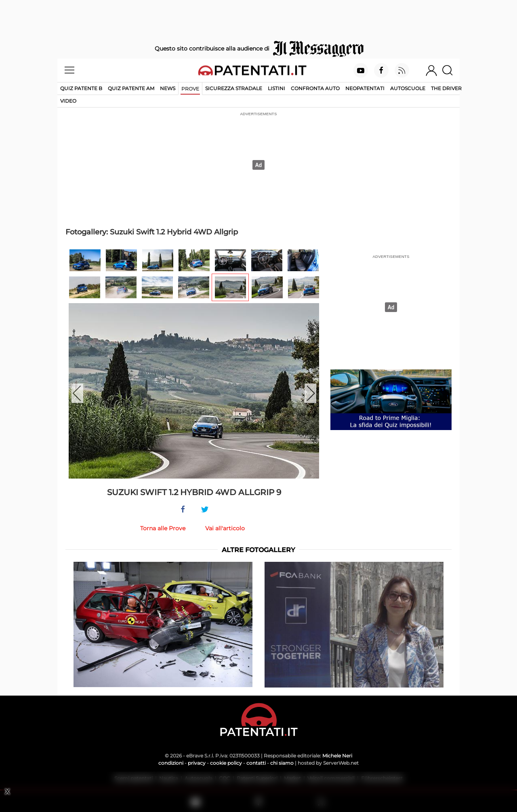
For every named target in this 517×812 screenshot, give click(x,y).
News (168, 88)
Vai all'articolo (225, 528)
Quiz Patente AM (131, 88)
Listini (276, 88)
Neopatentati (365, 88)
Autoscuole (408, 88)
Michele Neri (337, 756)
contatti (256, 763)
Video (68, 101)
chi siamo (282, 763)
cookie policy (226, 763)
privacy (197, 763)
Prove (190, 89)
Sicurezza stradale (234, 88)
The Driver (446, 88)
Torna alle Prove (163, 528)
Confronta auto (315, 88)
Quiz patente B (81, 88)
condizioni (171, 763)
